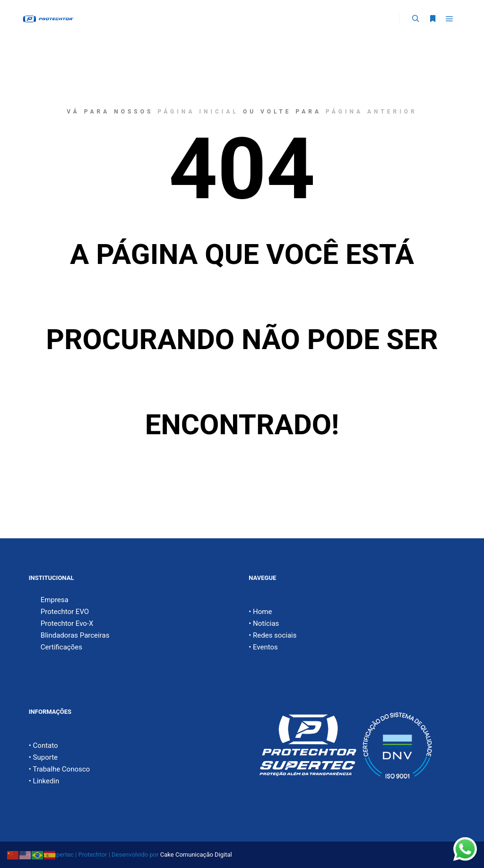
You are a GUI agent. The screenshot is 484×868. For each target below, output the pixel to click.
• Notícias (264, 623)
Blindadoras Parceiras (75, 635)
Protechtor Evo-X (67, 623)
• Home (260, 612)
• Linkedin (44, 781)
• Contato (43, 745)
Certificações (61, 647)
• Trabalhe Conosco (59, 769)
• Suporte (43, 757)
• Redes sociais (272, 635)
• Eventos (263, 647)
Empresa (55, 600)
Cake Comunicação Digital (196, 855)
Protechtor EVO (65, 612)
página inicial (198, 112)
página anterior (372, 112)
